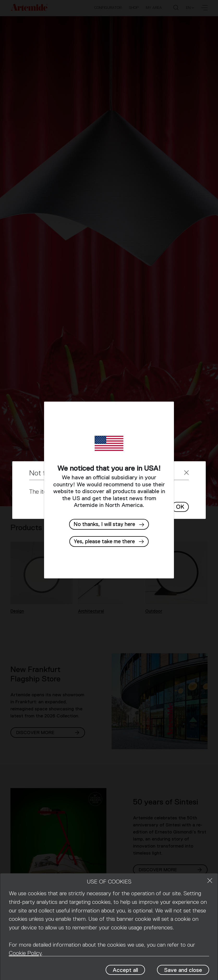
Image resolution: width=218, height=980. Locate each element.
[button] (109, 542)
